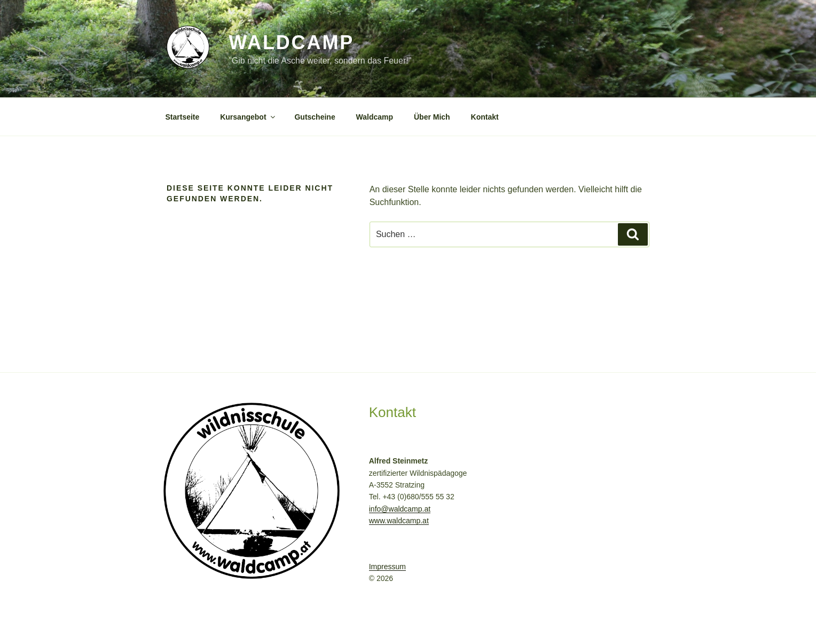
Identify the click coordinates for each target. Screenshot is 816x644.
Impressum (387, 567)
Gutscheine (315, 117)
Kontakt (485, 117)
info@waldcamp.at (400, 509)
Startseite (183, 117)
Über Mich (432, 117)
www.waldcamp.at (399, 521)
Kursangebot (248, 117)
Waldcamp (291, 42)
